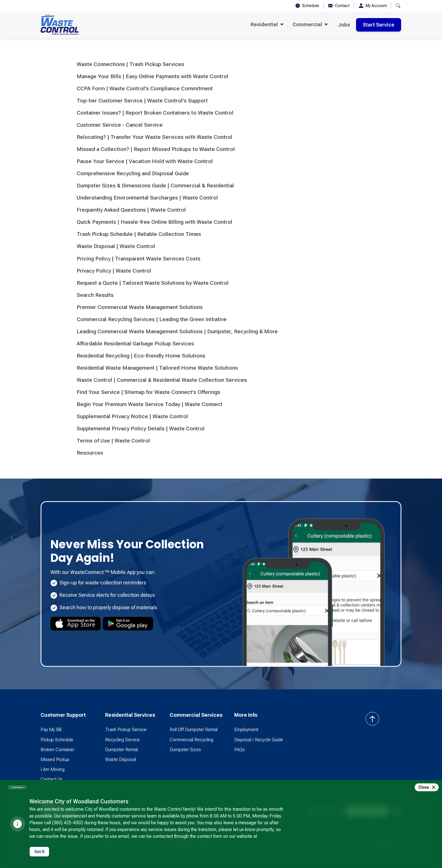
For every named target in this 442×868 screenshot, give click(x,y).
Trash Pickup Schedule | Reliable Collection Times (139, 234)
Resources (90, 453)
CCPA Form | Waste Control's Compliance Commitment (145, 88)
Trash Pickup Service (126, 730)
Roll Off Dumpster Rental (194, 730)
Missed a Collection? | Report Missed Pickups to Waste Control (156, 149)
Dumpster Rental (121, 750)
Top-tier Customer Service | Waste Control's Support (142, 101)
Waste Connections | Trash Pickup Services (130, 64)
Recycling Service (122, 740)
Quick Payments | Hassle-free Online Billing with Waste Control (154, 222)
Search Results (95, 295)
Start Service (379, 25)
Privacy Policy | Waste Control (114, 271)
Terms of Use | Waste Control (113, 441)
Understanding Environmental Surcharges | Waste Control (147, 198)
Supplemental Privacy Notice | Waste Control (132, 416)
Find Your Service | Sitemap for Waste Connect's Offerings (148, 392)
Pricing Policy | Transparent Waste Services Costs (139, 259)
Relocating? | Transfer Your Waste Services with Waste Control (154, 137)
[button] (398, 6)
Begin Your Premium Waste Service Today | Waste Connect (150, 404)
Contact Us (52, 779)
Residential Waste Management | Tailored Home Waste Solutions (157, 368)
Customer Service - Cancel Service (120, 125)
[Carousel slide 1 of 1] (17, 787)
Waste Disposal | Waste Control (116, 246)
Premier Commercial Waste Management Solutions (140, 307)
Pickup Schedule (57, 740)
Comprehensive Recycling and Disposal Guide (133, 173)
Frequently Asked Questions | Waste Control (131, 210)
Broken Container (58, 750)
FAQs (239, 750)
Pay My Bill (51, 730)
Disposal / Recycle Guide (259, 740)
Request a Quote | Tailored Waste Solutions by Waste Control (153, 283)
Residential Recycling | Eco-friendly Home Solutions (141, 356)
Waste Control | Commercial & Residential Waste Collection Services (162, 380)
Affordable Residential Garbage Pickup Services (135, 344)
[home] (60, 25)
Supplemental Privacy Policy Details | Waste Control (141, 428)
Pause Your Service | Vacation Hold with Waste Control (145, 161)
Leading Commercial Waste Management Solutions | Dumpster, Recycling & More (177, 331)
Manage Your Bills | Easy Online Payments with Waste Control (153, 76)
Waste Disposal (121, 759)
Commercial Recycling (192, 740)
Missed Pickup (55, 759)
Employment (246, 730)
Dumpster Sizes (185, 750)
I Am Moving (53, 769)
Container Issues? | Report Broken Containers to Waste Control (155, 113)
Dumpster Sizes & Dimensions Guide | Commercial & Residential (155, 186)
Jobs (344, 25)
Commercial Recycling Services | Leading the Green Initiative (152, 319)
